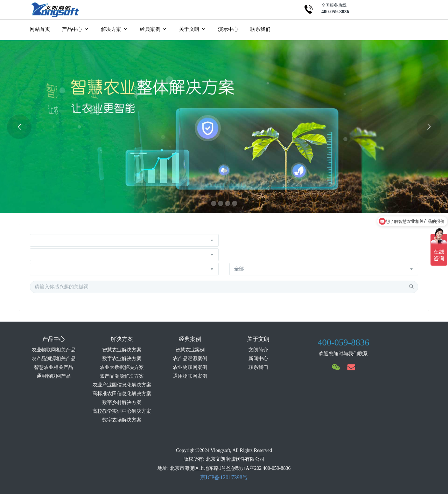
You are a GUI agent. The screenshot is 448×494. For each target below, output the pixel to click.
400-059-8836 (344, 342)
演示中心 (228, 29)
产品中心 (76, 29)
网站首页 (40, 29)
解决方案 (115, 29)
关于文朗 (193, 29)
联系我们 (260, 29)
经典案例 (154, 29)
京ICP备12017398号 (224, 477)
